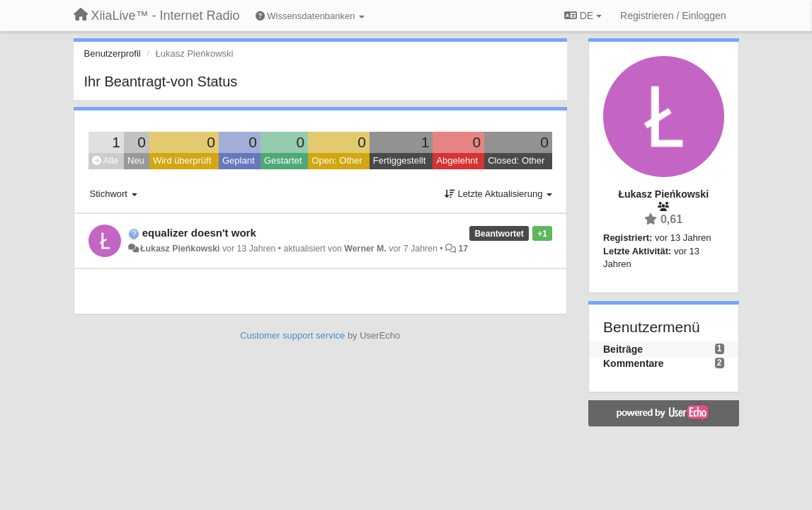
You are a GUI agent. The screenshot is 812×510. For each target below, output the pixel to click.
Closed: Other (516, 160)
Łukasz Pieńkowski (180, 249)
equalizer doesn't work (199, 233)
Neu (136, 160)
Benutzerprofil (113, 53)
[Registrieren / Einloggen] (673, 16)
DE (583, 16)
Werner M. (365, 249)
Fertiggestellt (399, 160)
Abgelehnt (457, 160)
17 (463, 249)
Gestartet (283, 160)
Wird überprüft (182, 160)
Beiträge (623, 349)
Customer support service (292, 335)
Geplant (239, 160)
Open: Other (337, 160)
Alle (105, 160)
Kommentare (634, 363)
